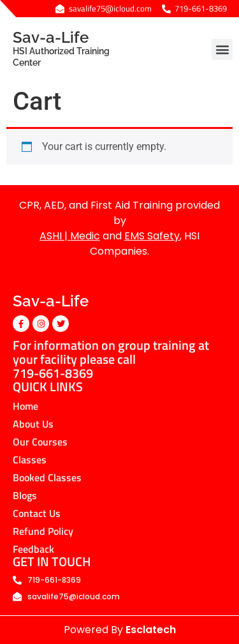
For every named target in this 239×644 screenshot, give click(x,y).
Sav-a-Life (74, 48)
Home (25, 406)
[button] (222, 49)
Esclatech (151, 630)
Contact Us (37, 513)
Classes (30, 460)
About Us (33, 424)
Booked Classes (47, 477)
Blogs (25, 495)
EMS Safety (152, 236)
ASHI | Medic (70, 236)
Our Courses (40, 442)
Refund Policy (43, 531)
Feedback (33, 549)
